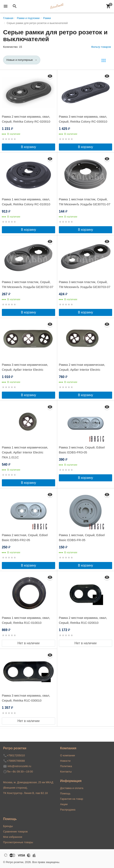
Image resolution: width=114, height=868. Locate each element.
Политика (66, 766)
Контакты (66, 772)
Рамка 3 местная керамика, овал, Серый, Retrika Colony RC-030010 (83, 119)
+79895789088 (16, 761)
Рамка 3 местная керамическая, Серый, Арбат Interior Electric (25, 367)
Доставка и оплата (72, 788)
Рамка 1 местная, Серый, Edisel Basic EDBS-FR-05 (82, 537)
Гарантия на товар (72, 799)
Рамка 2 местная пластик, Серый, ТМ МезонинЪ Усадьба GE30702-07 (28, 284)
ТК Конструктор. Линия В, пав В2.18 (25, 793)
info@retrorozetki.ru (19, 766)
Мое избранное (13, 837)
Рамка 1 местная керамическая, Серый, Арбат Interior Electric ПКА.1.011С (25, 452)
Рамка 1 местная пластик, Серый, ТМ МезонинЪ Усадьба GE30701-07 (85, 202)
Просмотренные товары (18, 842)
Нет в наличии (29, 643)
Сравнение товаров (15, 832)
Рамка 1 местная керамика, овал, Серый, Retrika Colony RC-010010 (26, 202)
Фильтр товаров (101, 47)
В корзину (28, 147)
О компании (68, 755)
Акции (64, 804)
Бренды (8, 826)
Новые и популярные (20, 60)
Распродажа (68, 810)
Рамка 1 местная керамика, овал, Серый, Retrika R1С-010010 (26, 620)
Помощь (65, 793)
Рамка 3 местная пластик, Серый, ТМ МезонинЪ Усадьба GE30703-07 (85, 284)
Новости (65, 761)
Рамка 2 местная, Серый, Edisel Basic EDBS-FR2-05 (25, 537)
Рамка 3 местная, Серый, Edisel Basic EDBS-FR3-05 (82, 450)
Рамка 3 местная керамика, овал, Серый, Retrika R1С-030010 (26, 698)
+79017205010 (16, 755)
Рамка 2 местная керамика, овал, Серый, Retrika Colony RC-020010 (26, 119)
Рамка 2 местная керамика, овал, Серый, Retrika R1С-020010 (83, 620)
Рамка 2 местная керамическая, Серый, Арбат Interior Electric (82, 367)
